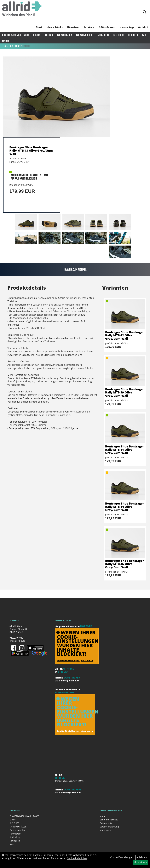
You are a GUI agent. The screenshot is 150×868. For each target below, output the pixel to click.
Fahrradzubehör (84, 35)
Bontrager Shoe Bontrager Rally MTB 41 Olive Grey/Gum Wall (125, 450)
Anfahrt (143, 27)
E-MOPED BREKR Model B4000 (16, 35)
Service (89, 27)
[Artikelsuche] (145, 12)
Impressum (105, 830)
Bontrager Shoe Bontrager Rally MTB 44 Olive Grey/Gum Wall (125, 507)
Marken (6, 41)
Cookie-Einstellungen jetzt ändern (75, 660)
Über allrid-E (55, 27)
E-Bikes (37, 35)
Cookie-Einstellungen (122, 857)
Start (39, 27)
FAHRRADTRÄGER (64, 35)
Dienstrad (73, 27)
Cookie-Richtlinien (77, 858)
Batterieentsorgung (109, 827)
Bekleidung (119, 35)
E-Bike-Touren (107, 27)
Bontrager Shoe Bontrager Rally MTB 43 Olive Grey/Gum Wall (31, 150)
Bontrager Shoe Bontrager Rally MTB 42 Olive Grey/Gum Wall (125, 335)
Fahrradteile (103, 35)
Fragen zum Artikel (75, 269)
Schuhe (26, 46)
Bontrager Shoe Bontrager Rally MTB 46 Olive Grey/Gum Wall (125, 564)
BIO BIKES (49, 35)
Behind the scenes (109, 820)
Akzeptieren (140, 862)
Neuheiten (133, 35)
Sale (144, 35)
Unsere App (127, 27)
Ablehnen (142, 857)
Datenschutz (106, 823)
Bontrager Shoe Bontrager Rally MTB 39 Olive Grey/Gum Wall (125, 392)
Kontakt (103, 816)
